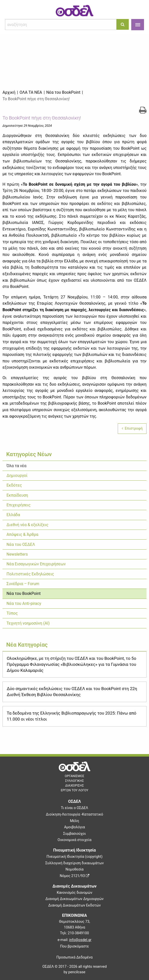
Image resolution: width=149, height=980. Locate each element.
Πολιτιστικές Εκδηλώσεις (30, 574)
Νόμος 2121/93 (74, 876)
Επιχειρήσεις (18, 505)
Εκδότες (14, 485)
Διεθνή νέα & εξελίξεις (27, 525)
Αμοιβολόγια (74, 827)
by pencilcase (75, 972)
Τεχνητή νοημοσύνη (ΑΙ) (28, 623)
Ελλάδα (13, 515)
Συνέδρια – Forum (23, 584)
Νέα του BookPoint (23, 593)
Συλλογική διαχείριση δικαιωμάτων (74, 863)
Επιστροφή (132, 429)
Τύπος (12, 613)
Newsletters (17, 554)
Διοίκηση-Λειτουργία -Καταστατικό (74, 814)
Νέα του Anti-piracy (24, 603)
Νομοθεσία (74, 869)
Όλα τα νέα (16, 466)
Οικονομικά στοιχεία (74, 840)
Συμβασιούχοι (75, 834)
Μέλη (74, 821)
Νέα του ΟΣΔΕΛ (21, 544)
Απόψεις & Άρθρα (22, 534)
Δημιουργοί (17, 476)
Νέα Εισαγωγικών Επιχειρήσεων (36, 564)
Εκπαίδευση (17, 495)
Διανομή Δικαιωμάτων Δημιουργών (75, 899)
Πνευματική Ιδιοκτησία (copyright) (74, 857)
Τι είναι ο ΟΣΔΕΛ (75, 808)
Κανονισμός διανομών (74, 893)
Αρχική (9, 92)
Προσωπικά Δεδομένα (75, 957)
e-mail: (74, 940)
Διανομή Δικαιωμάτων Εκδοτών (74, 905)
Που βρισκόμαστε (74, 946)
